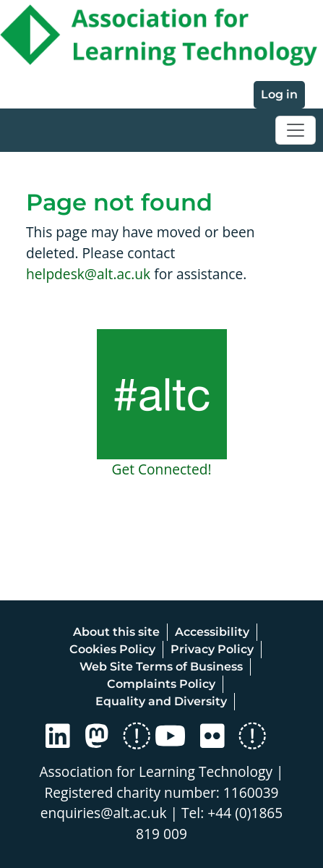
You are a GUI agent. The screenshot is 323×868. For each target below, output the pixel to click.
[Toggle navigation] (296, 130)
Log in (279, 94)
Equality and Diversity (161, 701)
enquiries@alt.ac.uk (104, 813)
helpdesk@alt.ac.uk (88, 274)
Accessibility (212, 632)
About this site (116, 632)
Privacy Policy (212, 649)
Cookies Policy (112, 649)
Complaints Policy (161, 684)
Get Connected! (161, 469)
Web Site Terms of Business (161, 667)
